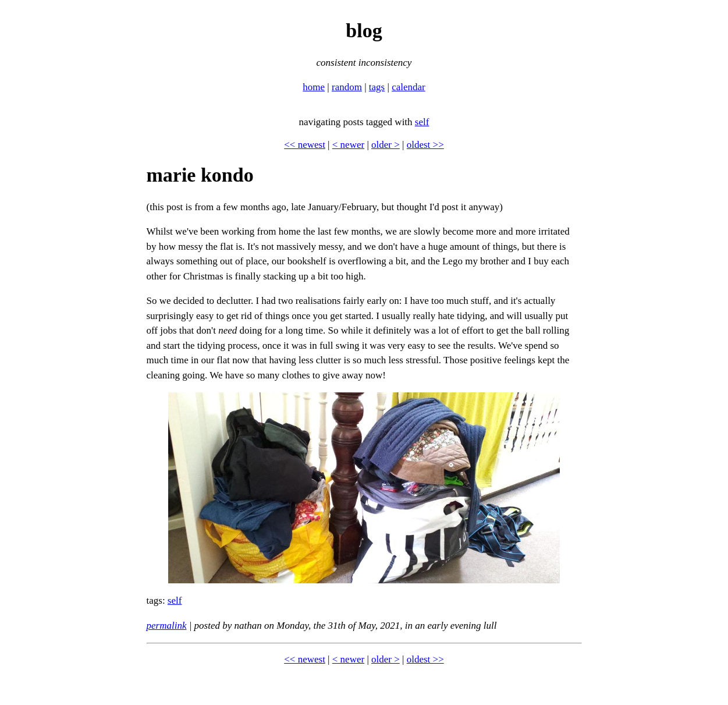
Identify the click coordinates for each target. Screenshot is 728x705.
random (347, 87)
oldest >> (425, 145)
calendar (409, 87)
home (314, 87)
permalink (167, 626)
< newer (348, 145)
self (422, 122)
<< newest (305, 145)
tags (377, 87)
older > (386, 145)
